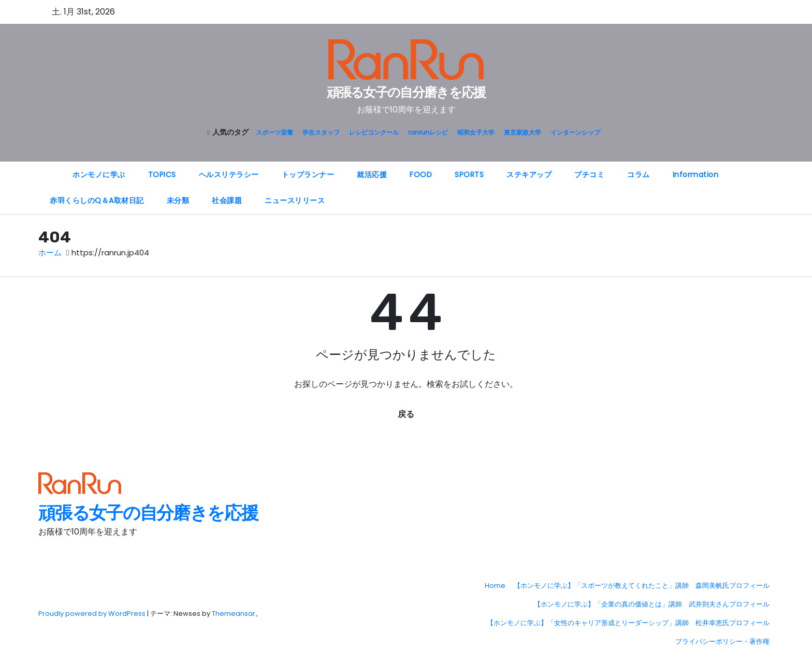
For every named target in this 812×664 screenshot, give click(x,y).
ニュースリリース (295, 200)
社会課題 (227, 200)
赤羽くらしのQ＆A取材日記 (97, 200)
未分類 (178, 200)
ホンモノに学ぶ (99, 175)
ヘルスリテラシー (229, 175)
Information (696, 175)
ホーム (50, 252)
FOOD (421, 175)
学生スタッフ (321, 132)
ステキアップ (529, 175)
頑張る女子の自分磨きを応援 (406, 92)
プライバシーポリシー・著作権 (722, 641)
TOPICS (162, 175)
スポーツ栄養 (274, 132)
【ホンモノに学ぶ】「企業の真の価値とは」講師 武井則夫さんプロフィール (652, 604)
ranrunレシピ (428, 132)
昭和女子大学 (476, 132)
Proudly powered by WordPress (93, 614)
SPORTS (469, 175)
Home (495, 586)
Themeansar (234, 614)
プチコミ (589, 175)
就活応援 (372, 175)
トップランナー (308, 175)
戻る (406, 414)
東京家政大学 (523, 132)
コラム (639, 175)
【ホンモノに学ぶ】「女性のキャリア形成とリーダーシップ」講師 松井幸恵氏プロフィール (628, 623)
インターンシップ (575, 132)
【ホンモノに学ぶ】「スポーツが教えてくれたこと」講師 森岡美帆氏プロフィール (642, 586)
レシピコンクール (374, 132)
